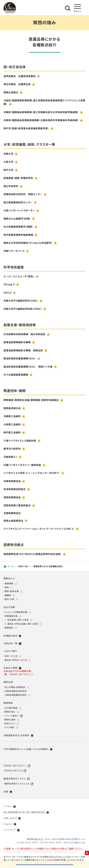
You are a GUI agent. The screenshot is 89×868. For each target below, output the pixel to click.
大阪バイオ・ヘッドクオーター (19, 210)
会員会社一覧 (10, 643)
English (8, 824)
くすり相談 (9, 727)
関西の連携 (10, 720)
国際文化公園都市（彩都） (17, 218)
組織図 (8, 595)
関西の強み (24, 566)
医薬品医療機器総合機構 (17, 342)
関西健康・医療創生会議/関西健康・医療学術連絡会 (31, 400)
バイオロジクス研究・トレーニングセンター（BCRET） (32, 473)
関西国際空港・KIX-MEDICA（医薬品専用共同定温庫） (32, 554)
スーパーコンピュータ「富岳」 (19, 276)
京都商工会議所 (12, 416)
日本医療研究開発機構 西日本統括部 (24, 334)
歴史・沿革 (9, 599)
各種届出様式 (10, 636)
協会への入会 (11, 656)
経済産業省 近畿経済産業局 (19, 76)
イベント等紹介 (12, 716)
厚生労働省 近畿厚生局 (17, 84)
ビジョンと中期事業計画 (16, 612)
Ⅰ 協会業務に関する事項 (17, 620)
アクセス (8, 806)
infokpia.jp (77, 842)
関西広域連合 (11, 92)
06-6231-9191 (29, 842)
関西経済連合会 (12, 408)
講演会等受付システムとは (17, 784)
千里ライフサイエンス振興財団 (20, 440)
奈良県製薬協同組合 (15, 489)
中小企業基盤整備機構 (16, 375)
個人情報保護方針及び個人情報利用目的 (24, 812)
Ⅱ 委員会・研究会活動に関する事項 (21, 624)
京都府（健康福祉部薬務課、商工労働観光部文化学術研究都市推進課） (41, 112)
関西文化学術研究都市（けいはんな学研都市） (28, 243)
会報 (6, 792)
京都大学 (8, 154)
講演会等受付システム (15, 779)
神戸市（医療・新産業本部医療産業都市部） (26, 128)
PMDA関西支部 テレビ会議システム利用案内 (26, 749)
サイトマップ (10, 830)
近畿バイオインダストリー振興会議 (22, 465)
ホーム (11, 566)
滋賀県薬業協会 (12, 497)
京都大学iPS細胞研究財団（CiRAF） (23, 309)
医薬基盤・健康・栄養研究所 (18, 178)
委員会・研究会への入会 (16, 660)
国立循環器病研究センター (18, 202)
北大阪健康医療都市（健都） (18, 227)
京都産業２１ (10, 457)
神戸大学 (8, 170)
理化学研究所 (11, 186)
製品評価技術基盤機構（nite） (20, 358)
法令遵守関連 (11, 708)
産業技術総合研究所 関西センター (23, 194)
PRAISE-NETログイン (15, 766)
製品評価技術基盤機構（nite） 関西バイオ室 (28, 366)
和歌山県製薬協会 (13, 521)
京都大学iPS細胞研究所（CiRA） (21, 301)
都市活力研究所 (12, 449)
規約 (7, 587)
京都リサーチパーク (14, 251)
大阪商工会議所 (12, 424)
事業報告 (9, 628)
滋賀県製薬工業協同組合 (17, 505)
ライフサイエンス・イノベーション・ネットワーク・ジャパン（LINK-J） (39, 529)
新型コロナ (10, 723)
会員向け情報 (10, 668)
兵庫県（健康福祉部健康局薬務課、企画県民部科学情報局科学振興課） (41, 120)
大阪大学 (8, 162)
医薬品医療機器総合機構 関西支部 (23, 350)
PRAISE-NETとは (13, 771)
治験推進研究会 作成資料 (16, 735)
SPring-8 (9, 284)
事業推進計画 (11, 616)
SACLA (8, 292)
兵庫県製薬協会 (12, 481)
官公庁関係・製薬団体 (15, 687)
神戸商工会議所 (12, 432)
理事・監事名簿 (12, 591)
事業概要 (9, 583)
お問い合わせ (10, 818)
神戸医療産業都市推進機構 (18, 235)
